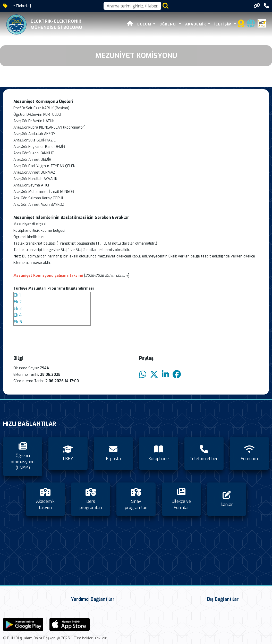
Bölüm (145, 24)
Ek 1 (17, 295)
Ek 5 (18, 322)
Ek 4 (18, 315)
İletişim (224, 24)
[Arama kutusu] (132, 6)
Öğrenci (169, 24)
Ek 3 (18, 308)
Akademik (196, 24)
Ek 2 (18, 302)
